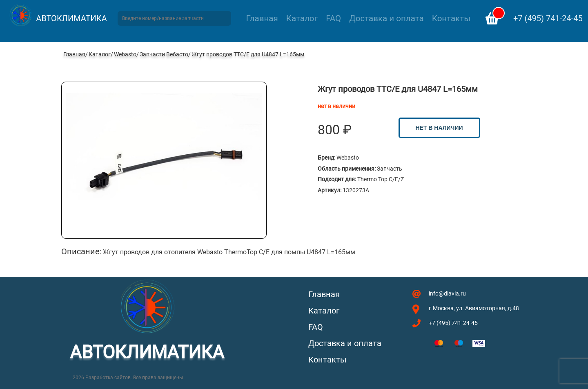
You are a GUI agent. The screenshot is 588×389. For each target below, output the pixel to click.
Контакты (451, 18)
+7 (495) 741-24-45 (548, 18)
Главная (262, 18)
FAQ (333, 18)
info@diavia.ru (447, 293)
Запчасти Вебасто (164, 54)
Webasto (125, 54)
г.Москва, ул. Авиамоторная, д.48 (474, 308)
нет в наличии (439, 128)
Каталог (302, 18)
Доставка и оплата (386, 18)
